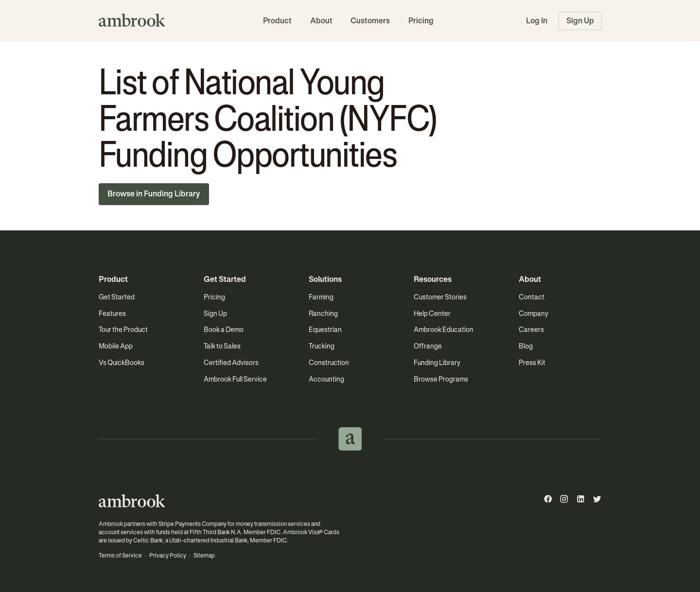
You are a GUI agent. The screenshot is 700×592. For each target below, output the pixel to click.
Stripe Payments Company (192, 524)
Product (277, 21)
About (321, 21)
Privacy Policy (168, 556)
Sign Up (580, 21)
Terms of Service (120, 556)
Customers (370, 21)
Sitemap (204, 556)
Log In (537, 21)
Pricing (421, 21)
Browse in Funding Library (154, 194)
